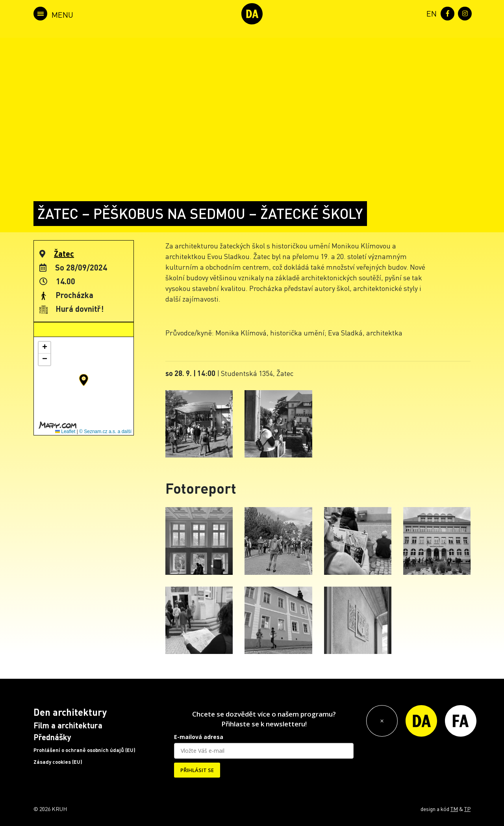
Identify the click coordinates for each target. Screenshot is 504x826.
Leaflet (65, 432)
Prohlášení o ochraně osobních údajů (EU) (84, 750)
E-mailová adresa (199, 737)
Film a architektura (68, 725)
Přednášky (52, 737)
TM (454, 809)
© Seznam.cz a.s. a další (105, 432)
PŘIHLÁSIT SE (197, 770)
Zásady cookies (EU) (58, 762)
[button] (84, 380)
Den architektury (70, 712)
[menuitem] (430, 13)
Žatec (64, 254)
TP (467, 809)
